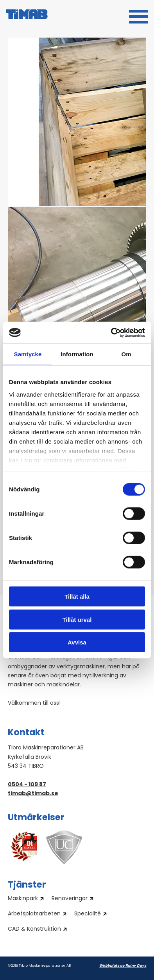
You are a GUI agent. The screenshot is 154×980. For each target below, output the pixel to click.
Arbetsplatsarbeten (34, 914)
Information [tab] (77, 354)
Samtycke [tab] (28, 354)
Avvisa (77, 642)
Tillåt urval (77, 619)
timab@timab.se (33, 794)
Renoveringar (70, 899)
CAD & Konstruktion (34, 929)
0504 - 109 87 (27, 785)
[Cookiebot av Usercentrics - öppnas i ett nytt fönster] (111, 332)
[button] (138, 16)
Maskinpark (23, 899)
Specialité (88, 914)
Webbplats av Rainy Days (123, 966)
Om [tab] (126, 354)
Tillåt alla (77, 596)
